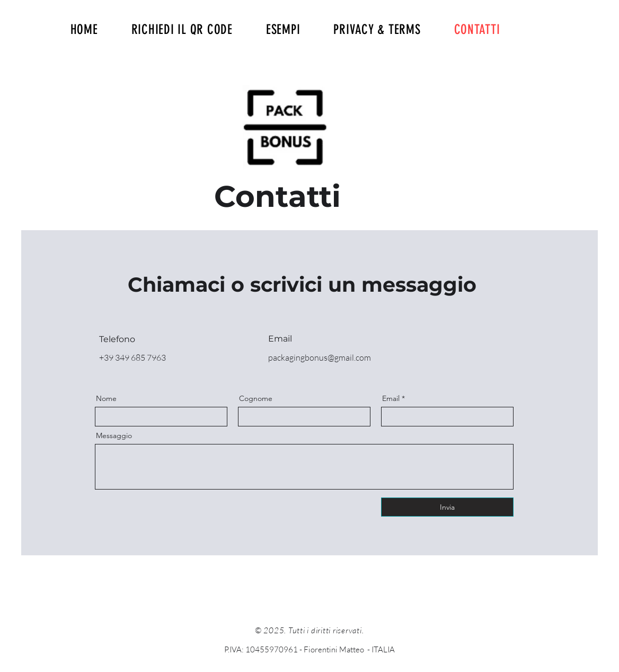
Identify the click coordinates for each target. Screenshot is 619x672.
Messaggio (114, 435)
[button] (283, 29)
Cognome (256, 398)
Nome (106, 398)
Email (391, 398)
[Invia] (447, 507)
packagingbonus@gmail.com (320, 357)
